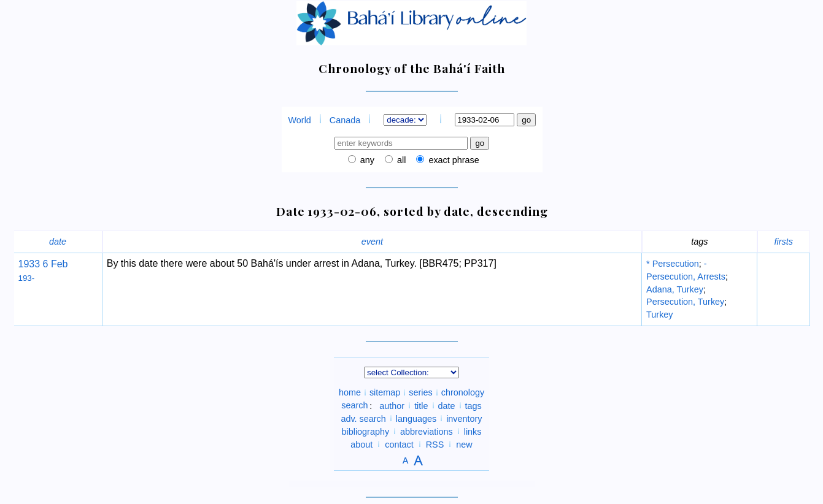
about (361, 444)
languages (416, 418)
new (464, 444)
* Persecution (673, 264)
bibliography (365, 431)
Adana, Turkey (675, 289)
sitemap (385, 392)
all (400, 160)
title (421, 405)
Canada (345, 120)
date (58, 242)
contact (399, 444)
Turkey (659, 315)
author (392, 405)
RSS (435, 444)
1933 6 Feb (43, 264)
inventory (464, 418)
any (366, 160)
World (300, 120)
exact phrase (452, 160)
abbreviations (427, 431)
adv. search (363, 418)
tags (473, 405)
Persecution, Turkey (685, 302)
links (473, 431)
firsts (784, 242)
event (372, 242)
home (350, 392)
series (420, 392)
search (354, 405)
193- (27, 278)
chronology (463, 392)
